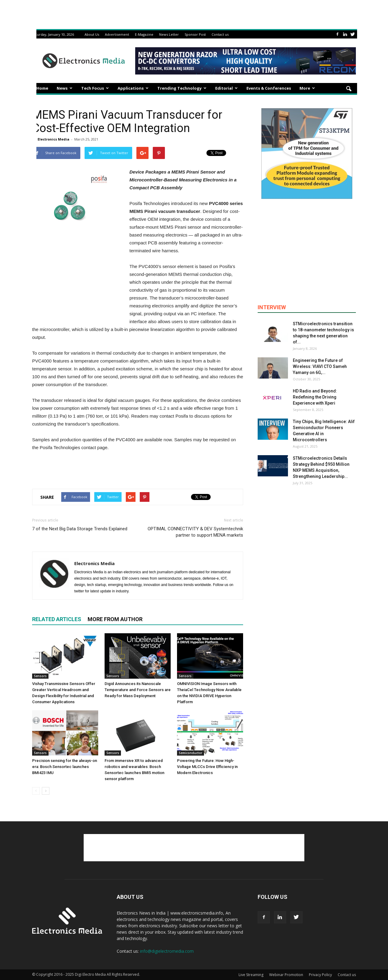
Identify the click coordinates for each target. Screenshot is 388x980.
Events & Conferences (269, 88)
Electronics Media (54, 139)
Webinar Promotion (286, 975)
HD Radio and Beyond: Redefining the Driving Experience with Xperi (315, 397)
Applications (133, 88)
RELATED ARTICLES (57, 619)
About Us (92, 34)
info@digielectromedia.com (167, 951)
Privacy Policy (320, 975)
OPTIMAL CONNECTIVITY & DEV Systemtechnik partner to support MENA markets (195, 532)
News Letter (169, 34)
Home (42, 88)
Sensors (40, 676)
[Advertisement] (138, 468)
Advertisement (117, 34)
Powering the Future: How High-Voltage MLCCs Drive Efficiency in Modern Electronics (207, 767)
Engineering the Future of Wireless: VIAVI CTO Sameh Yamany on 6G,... (320, 366)
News (65, 88)
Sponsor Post (195, 34)
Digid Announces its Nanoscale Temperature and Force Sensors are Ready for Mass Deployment (138, 690)
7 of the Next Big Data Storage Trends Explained (80, 529)
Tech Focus (95, 88)
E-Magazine (144, 34)
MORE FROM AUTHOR (115, 619)
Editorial (226, 88)
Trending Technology (182, 88)
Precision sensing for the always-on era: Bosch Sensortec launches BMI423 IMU (65, 767)
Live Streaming (251, 975)
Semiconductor (191, 753)
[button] (349, 89)
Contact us (220, 34)
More (307, 88)
